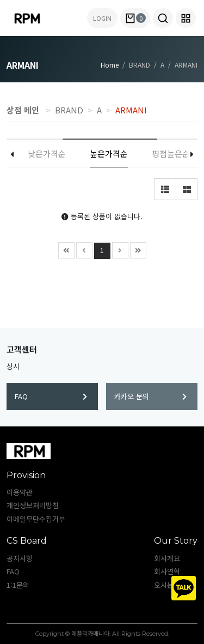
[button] (163, 18)
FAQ (51, 396)
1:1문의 (18, 585)
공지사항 (20, 558)
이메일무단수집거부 (36, 519)
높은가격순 (109, 154)
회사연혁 (167, 571)
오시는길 (167, 585)
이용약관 (20, 492)
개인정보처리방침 (33, 505)
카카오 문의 (150, 396)
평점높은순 (171, 154)
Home (110, 65)
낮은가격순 (47, 154)
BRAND (69, 110)
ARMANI (131, 110)
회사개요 (167, 558)
